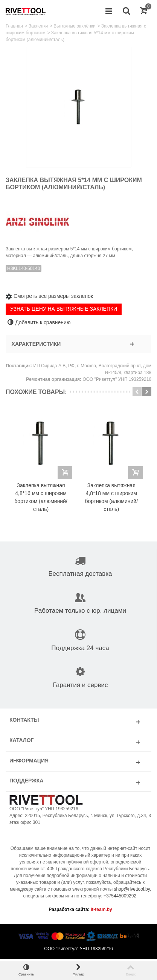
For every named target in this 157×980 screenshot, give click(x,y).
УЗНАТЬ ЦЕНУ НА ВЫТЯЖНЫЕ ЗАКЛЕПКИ (64, 309)
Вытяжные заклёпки (75, 26)
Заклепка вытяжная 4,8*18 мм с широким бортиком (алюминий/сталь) (114, 499)
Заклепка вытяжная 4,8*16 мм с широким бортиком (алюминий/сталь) (42, 499)
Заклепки (38, 26)
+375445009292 (120, 898)
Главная (14, 26)
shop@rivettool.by (132, 891)
